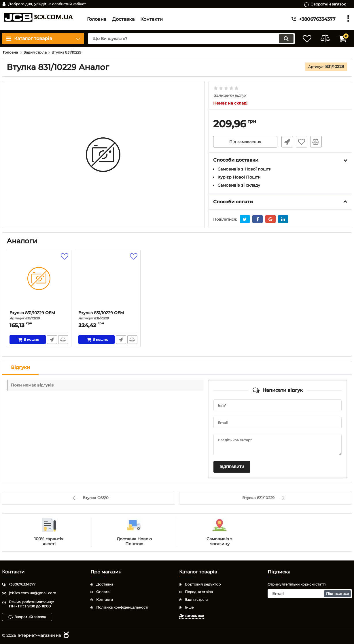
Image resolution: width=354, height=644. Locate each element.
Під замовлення (245, 142)
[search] (188, 39)
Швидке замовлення (286, 142)
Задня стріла (196, 600)
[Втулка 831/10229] (39, 282)
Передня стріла (199, 592)
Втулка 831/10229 (39, 316)
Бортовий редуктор (203, 584)
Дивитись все (192, 615)
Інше (189, 607)
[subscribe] (310, 594)
